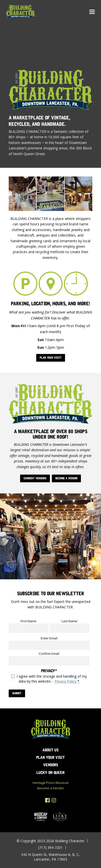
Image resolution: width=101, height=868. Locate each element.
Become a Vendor (66, 478)
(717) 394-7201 (50, 848)
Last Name (69, 621)
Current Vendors (35, 478)
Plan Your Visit (50, 757)
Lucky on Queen (50, 773)
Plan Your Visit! (51, 358)
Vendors (51, 765)
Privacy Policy (66, 681)
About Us (50, 750)
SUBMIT (17, 693)
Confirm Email (49, 654)
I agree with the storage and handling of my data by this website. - (52, 679)
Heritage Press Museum (51, 783)
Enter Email (49, 638)
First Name (29, 621)
